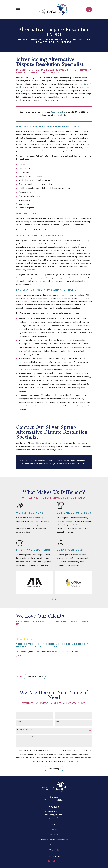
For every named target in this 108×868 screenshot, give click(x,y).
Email (57, 722)
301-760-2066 (54, 800)
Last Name (59, 714)
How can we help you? (25, 737)
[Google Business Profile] (49, 861)
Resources (54, 845)
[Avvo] (54, 861)
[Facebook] (59, 861)
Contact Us (54, 850)
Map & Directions (54, 818)
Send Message (54, 769)
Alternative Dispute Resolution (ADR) (54, 840)
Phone (19, 722)
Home (54, 829)
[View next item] (56, 599)
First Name (21, 714)
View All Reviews (35, 677)
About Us (54, 835)
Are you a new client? (25, 729)
